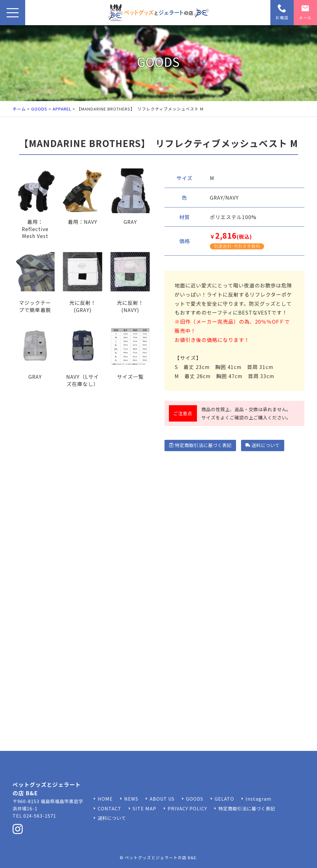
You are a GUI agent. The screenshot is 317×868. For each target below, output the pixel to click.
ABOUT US (162, 799)
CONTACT (110, 808)
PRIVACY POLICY (187, 808)
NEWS (131, 799)
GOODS (39, 109)
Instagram (258, 799)
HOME (105, 799)
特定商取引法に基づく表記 (200, 445)
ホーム (19, 109)
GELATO (224, 799)
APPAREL (62, 109)
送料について (263, 445)
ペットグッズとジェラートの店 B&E (161, 857)
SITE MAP (144, 808)
